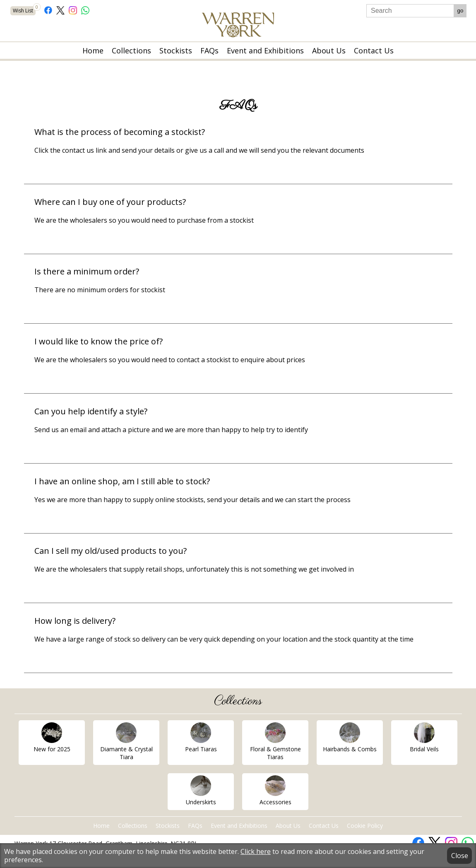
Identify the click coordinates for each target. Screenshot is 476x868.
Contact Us (374, 50)
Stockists (176, 50)
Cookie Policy (365, 826)
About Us (329, 50)
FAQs (209, 50)
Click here (256, 851)
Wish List (24, 10)
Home (93, 50)
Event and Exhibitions (265, 50)
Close (460, 856)
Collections (131, 50)
